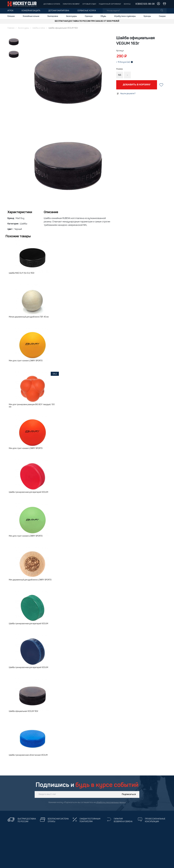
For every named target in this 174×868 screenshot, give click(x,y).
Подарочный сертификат (110, 4)
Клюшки (11, 16)
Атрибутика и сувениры (125, 16)
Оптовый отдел (89, 4)
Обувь (103, 16)
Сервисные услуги (87, 11)
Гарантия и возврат (71, 4)
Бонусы (127, 4)
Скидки (162, 16)
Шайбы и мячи (39, 28)
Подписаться (129, 794)
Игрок (10, 11)
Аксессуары (71, 16)
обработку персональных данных (111, 803)
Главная (11, 28)
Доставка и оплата (52, 4)
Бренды (147, 16)
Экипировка (53, 16)
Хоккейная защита (31, 11)
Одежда (89, 16)
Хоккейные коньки (31, 16)
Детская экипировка (59, 11)
